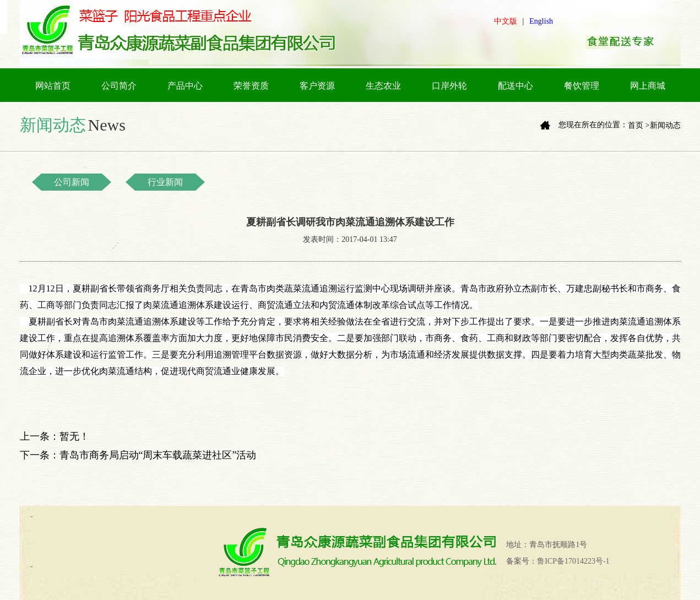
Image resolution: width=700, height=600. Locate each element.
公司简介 (119, 86)
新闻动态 (665, 125)
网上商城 (648, 86)
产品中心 (185, 86)
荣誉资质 (251, 86)
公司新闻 (72, 182)
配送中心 (515, 86)
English (541, 21)
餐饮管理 (582, 86)
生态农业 (383, 86)
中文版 (506, 21)
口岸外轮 (449, 86)
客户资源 (317, 86)
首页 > (639, 125)
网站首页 (53, 86)
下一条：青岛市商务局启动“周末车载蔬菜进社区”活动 (138, 455)
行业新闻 (165, 182)
